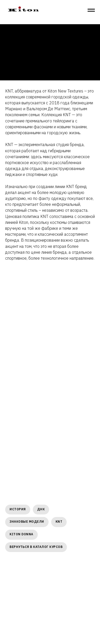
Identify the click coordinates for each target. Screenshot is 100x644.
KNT (59, 522)
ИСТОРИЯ (18, 509)
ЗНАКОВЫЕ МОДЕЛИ (27, 522)
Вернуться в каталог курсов (36, 547)
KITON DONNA (21, 534)
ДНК (41, 509)
